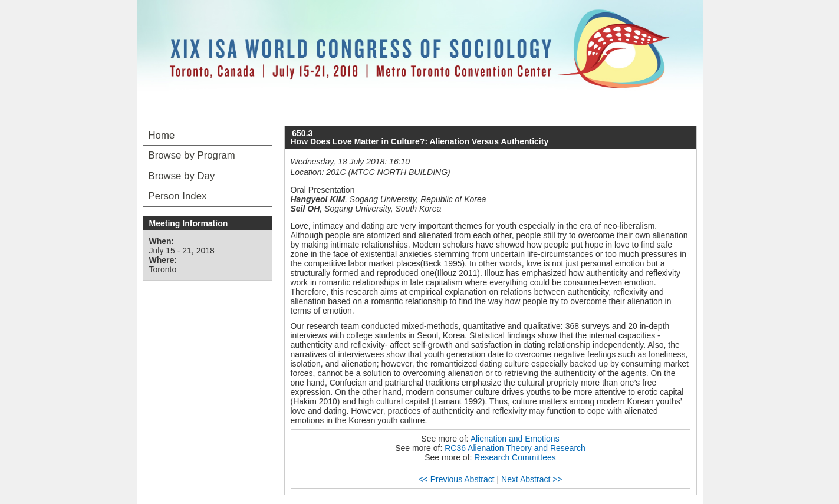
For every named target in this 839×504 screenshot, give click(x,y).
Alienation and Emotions (515, 439)
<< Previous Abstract (456, 479)
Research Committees (515, 457)
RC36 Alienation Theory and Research (515, 448)
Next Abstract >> (532, 479)
